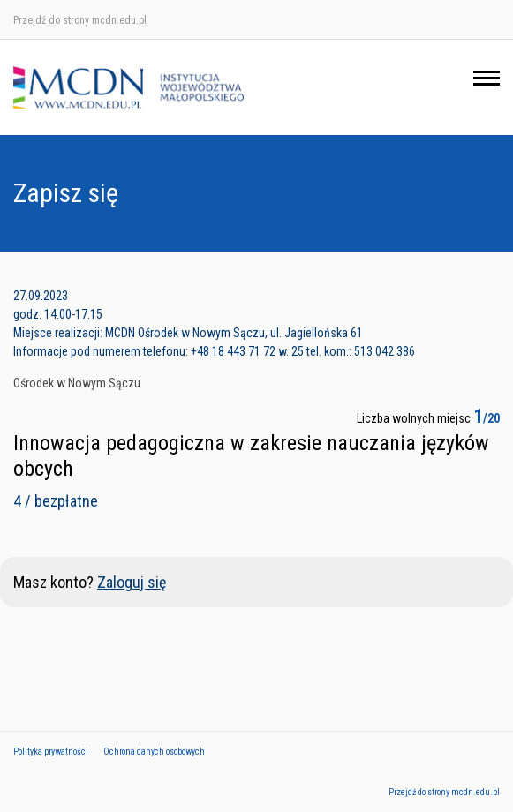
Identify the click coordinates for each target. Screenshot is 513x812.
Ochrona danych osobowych (154, 752)
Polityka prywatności (51, 752)
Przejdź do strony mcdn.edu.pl (80, 20)
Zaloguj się (132, 582)
